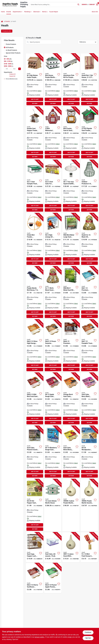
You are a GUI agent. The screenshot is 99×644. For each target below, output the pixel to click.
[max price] (14, 69)
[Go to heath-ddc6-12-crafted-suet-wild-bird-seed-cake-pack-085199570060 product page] (71, 346)
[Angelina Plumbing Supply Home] (10, 5)
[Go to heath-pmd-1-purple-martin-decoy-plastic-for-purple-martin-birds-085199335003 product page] (35, 293)
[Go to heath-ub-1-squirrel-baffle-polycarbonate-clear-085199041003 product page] (71, 186)
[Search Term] (55, 5)
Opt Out (88, 638)
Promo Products (11, 44)
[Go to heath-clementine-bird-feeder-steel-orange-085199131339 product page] (35, 239)
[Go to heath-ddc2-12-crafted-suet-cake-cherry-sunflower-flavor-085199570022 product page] (35, 578)
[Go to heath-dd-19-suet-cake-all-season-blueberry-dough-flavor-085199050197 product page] (53, 452)
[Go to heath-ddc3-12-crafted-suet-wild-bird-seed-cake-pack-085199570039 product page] (35, 346)
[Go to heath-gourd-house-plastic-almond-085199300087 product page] (71, 505)
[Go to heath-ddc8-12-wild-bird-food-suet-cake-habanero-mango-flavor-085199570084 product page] (35, 399)
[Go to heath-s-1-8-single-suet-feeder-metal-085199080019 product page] (71, 293)
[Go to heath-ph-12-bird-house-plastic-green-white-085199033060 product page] (53, 80)
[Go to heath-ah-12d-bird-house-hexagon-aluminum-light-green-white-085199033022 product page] (53, 505)
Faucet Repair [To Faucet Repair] (54, 12)
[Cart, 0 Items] (97, 5)
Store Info (95, 12)
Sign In (84, 4)
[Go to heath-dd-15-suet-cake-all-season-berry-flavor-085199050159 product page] (89, 399)
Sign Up (92, 4)
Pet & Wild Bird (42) (12, 79)
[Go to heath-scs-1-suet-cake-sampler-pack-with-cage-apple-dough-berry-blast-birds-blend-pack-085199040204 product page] (35, 186)
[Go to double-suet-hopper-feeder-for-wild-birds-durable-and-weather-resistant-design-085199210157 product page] (35, 133)
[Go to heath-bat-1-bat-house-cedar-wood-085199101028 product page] (89, 80)
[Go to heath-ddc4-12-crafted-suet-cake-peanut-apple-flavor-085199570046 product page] (53, 578)
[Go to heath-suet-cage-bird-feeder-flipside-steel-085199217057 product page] (89, 133)
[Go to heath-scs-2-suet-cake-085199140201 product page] (53, 186)
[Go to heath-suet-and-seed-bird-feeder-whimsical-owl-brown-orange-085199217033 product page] (71, 133)
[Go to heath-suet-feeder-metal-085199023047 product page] (35, 547)
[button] (45, 12)
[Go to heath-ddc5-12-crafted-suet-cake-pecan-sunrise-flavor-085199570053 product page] (53, 346)
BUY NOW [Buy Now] (35, 103)
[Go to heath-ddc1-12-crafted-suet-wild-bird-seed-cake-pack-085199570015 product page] (89, 293)
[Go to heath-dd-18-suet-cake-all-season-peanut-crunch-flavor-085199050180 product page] (35, 452)
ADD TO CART (35, 99)
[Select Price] (20, 69)
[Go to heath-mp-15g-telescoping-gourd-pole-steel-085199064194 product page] (71, 80)
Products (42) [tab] (7, 31)
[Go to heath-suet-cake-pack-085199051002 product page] (53, 547)
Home (3, 12)
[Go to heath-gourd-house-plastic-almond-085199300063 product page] (89, 505)
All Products (10, 47)
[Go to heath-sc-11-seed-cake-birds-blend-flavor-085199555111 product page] (53, 293)
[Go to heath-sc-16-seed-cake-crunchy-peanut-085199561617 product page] (89, 239)
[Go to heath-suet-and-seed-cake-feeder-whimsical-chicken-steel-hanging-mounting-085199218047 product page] (53, 133)
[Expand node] (5, 79)
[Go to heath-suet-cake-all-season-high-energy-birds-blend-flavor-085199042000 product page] (71, 452)
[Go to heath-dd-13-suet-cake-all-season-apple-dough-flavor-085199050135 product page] (53, 399)
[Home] (2, 21)
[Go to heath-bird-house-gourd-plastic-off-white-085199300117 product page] (71, 547)
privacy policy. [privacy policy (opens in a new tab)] (40, 637)
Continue (88, 632)
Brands (9, 12)
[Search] (79, 4)
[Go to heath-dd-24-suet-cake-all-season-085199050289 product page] (89, 452)
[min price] (7, 69)
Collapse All (12, 74)
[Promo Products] (5, 44)
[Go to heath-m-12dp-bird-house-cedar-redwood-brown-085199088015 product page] (35, 80)
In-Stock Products (11, 50)
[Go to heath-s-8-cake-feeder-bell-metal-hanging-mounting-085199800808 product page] (89, 186)
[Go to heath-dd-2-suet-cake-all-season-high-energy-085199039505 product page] (53, 239)
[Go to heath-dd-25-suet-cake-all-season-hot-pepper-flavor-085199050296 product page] (35, 505)
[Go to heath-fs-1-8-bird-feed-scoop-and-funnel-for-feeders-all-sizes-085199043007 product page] (89, 547)
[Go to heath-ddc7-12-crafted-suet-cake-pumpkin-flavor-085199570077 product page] (89, 346)
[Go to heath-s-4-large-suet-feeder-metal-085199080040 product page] (71, 239)
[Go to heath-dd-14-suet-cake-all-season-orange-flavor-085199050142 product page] (71, 399)
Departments (17, 12)
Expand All (12, 76)
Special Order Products (13, 53)
